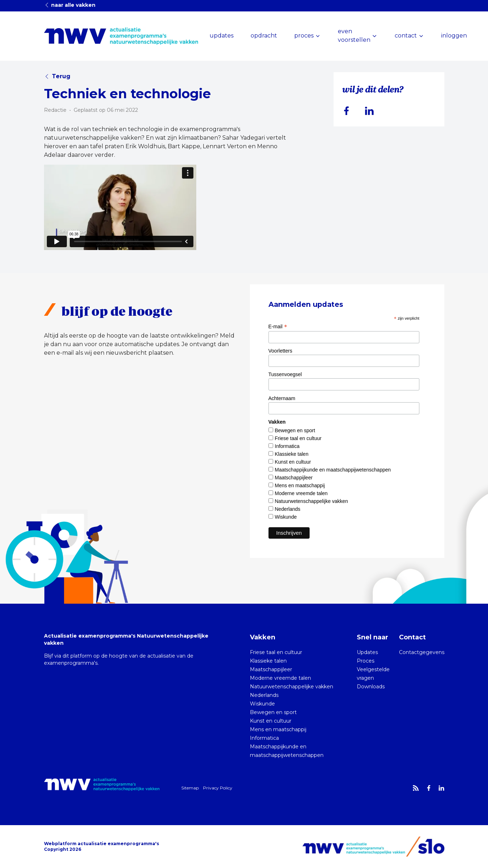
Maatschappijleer (294, 478)
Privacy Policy (218, 788)
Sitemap (190, 788)
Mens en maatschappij (300, 485)
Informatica (287, 446)
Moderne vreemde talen (301, 493)
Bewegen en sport (295, 430)
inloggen (454, 36)
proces (304, 36)
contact (406, 36)
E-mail (278, 326)
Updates (367, 652)
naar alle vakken (70, 5)
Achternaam (282, 398)
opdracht (264, 36)
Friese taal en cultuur (298, 438)
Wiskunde (286, 517)
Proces (366, 661)
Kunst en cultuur (293, 462)
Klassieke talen (292, 454)
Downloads (371, 687)
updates (221, 36)
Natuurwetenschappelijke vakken (312, 501)
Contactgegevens (422, 652)
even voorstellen (354, 36)
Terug (57, 76)
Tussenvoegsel (285, 374)
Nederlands (288, 509)
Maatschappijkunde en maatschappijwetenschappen (333, 470)
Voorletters (280, 351)
